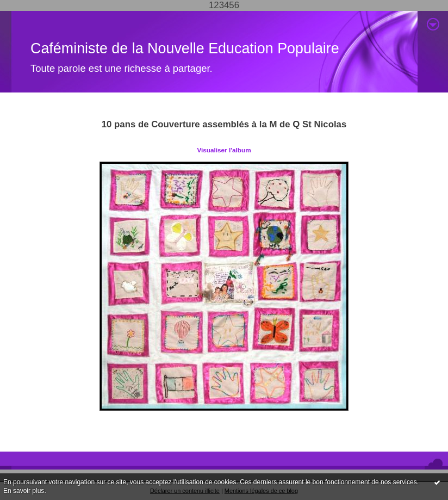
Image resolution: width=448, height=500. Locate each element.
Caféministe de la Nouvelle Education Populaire (185, 48)
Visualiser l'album (224, 150)
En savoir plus (24, 491)
